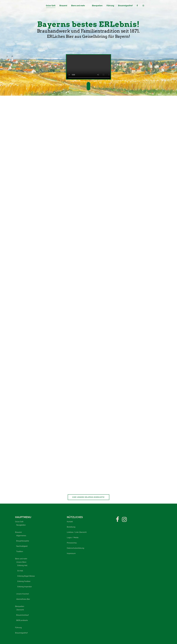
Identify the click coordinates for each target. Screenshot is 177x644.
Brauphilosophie (23, 541)
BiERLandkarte (22, 620)
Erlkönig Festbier (24, 581)
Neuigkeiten (21, 525)
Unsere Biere (21, 562)
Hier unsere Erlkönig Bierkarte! (89, 497)
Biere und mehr (21, 559)
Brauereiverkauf (22, 615)
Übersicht (20, 610)
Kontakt (70, 522)
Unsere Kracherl (23, 594)
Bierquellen (20, 606)
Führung (18, 628)
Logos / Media (73, 538)
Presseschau (72, 543)
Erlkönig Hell (22, 565)
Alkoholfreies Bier (23, 599)
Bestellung (71, 527)
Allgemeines (21, 536)
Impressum (71, 553)
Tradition (20, 551)
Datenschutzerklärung (75, 548)
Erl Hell (20, 571)
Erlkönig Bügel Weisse (26, 576)
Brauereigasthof (21, 633)
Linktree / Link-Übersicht (77, 532)
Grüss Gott (19, 522)
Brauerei (18, 532)
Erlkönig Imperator (25, 587)
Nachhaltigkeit (22, 546)
